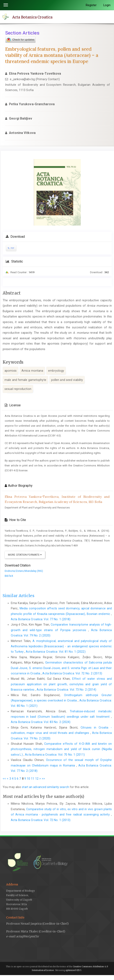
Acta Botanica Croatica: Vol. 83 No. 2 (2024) (41, 722)
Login (107, 5)
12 (37, 779)
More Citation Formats (25, 555)
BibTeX (9, 576)
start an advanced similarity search (45, 787)
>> (43, 779)
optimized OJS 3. (74, 970)
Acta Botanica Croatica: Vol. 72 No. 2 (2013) (72, 673)
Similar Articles (19, 596)
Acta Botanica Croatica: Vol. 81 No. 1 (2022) (56, 652)
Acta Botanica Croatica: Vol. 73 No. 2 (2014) (66, 690)
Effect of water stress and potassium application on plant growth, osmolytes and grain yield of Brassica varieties (61, 684)
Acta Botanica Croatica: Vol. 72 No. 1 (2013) (41, 820)
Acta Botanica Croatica (32, 17)
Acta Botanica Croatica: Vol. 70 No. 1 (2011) (55, 755)
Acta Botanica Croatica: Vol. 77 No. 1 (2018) (41, 619)
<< (4, 779)
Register (91, 5)
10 (28, 779)
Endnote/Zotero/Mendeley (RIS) (24, 571)
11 (33, 779)
